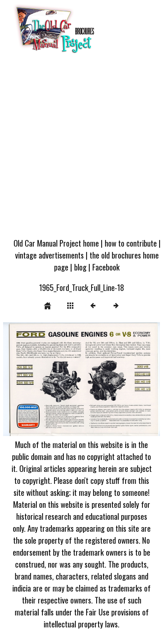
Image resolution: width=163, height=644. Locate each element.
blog (80, 267)
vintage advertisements (49, 255)
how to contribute (131, 243)
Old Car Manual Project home (56, 243)
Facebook (106, 267)
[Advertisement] (81, 148)
